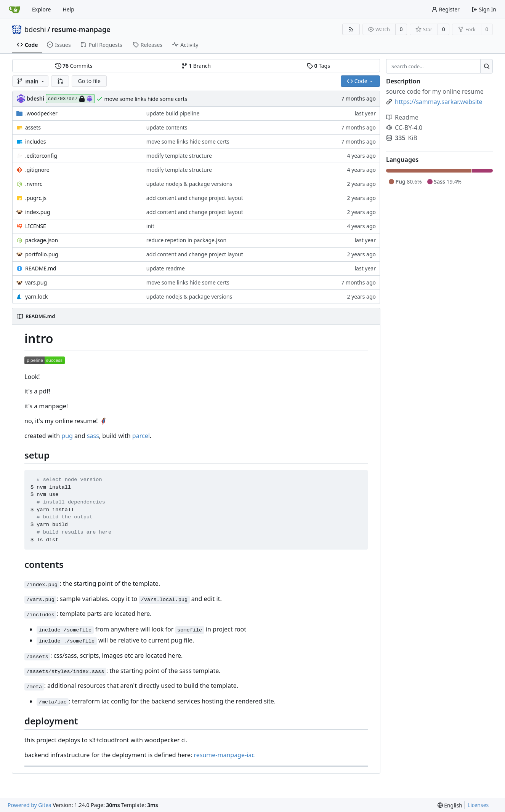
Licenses (478, 805)
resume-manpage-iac (224, 755)
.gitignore (37, 170)
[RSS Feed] (351, 29)
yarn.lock (36, 297)
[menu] (450, 805)
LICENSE (36, 226)
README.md (41, 268)
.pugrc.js (36, 198)
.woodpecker (41, 113)
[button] (60, 81)
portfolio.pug (42, 254)
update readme (166, 268)
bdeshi (35, 29)
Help (68, 9)
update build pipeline (173, 113)
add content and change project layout (195, 198)
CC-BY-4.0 (404, 128)
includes (35, 141)
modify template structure (179, 156)
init (150, 226)
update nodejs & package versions (189, 184)
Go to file (89, 81)
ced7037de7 (70, 99)
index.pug (38, 212)
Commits (74, 66)
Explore (41, 9)
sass (93, 436)
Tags (318, 66)
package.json (42, 240)
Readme (402, 117)
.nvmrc (34, 184)
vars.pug (36, 282)
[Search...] (487, 66)
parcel (141, 436)
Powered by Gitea (30, 805)
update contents (167, 127)
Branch (196, 66)
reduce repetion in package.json (186, 240)
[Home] (14, 10)
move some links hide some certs (146, 99)
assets (33, 127)
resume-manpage (81, 29)
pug (67, 436)
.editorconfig (41, 156)
